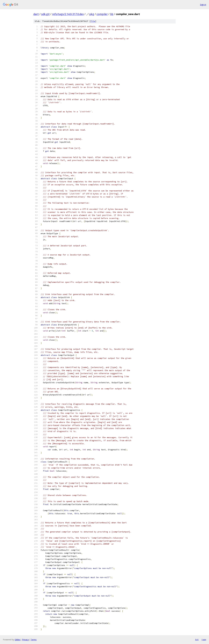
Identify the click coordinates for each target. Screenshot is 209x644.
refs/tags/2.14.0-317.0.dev (68, 14)
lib (112, 14)
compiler (102, 14)
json (204, 640)
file (93, 21)
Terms (34, 640)
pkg (92, 14)
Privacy (25, 640)
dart (36, 14)
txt (197, 640)
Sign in (203, 5)
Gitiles (17, 640)
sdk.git (45, 14)
